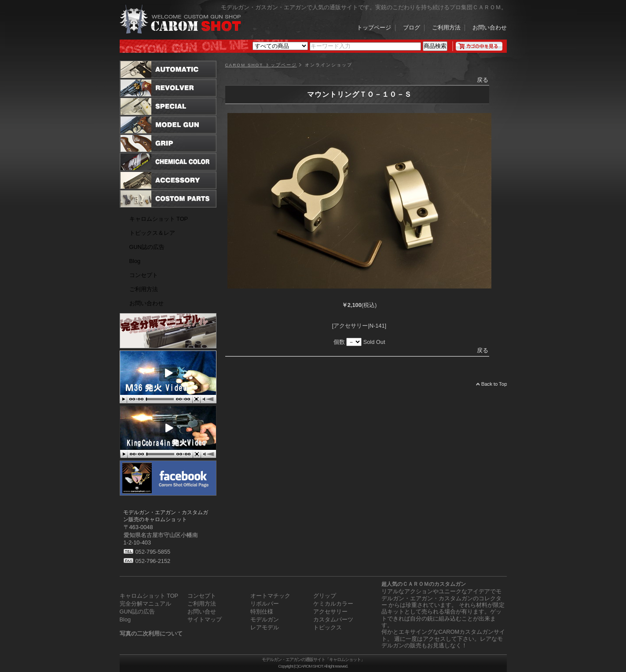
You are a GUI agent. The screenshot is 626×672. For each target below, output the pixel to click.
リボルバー (265, 604)
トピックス (328, 627)
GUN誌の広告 (147, 247)
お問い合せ (202, 612)
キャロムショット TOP (159, 219)
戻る (483, 80)
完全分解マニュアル (145, 604)
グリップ (325, 596)
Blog (135, 261)
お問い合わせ (490, 28)
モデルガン (265, 619)
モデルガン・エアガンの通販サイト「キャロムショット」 (313, 659)
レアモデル (265, 627)
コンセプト (144, 275)
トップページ (374, 28)
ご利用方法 (446, 28)
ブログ (412, 28)
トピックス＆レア (152, 233)
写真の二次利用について (151, 634)
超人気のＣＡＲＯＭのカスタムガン (424, 584)
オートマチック (270, 596)
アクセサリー (330, 612)
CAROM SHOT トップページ (261, 65)
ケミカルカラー (333, 604)
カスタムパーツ (333, 619)
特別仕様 (262, 612)
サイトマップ (205, 619)
